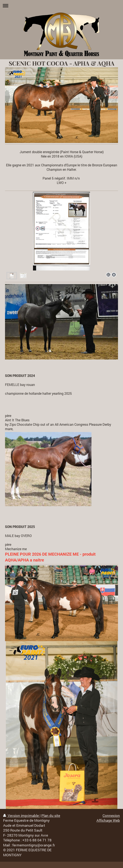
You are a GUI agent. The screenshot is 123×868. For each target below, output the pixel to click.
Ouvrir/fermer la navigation (61, 6)
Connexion (111, 816)
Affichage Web (108, 820)
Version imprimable (21, 816)
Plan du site (51, 816)
